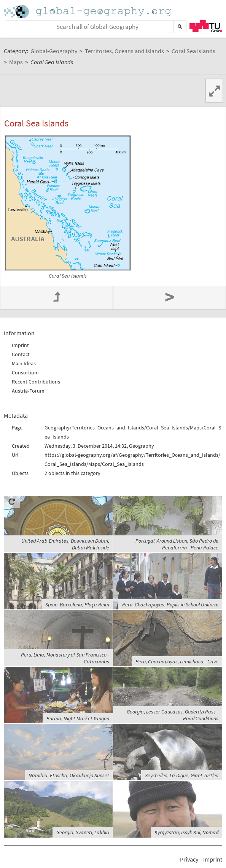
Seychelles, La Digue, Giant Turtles (182, 775)
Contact (21, 354)
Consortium (25, 372)
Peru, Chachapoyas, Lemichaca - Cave (177, 661)
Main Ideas (24, 363)
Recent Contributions (36, 382)
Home (88, 12)
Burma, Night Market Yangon (78, 718)
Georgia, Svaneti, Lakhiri (83, 832)
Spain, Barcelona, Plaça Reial (77, 604)
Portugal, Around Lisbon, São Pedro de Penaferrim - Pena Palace (177, 544)
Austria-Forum (28, 391)
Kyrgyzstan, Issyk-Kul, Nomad (186, 832)
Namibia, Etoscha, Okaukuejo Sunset (69, 775)
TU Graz (206, 26)
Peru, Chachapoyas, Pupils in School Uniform (170, 604)
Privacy (189, 859)
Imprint (20, 345)
